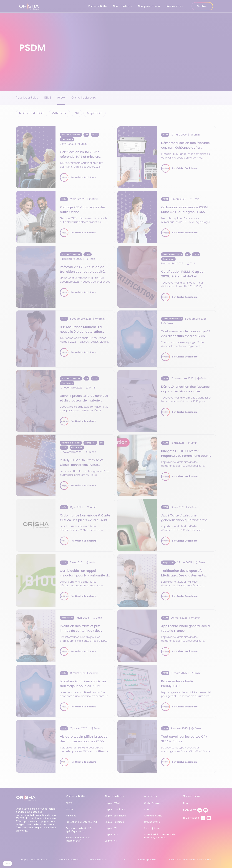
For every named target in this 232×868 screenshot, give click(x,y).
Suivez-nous (192, 796)
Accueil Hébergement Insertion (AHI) (78, 839)
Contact (202, 6)
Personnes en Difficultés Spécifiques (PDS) (79, 830)
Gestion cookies (99, 860)
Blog (185, 803)
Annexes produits (147, 860)
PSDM (61, 98)
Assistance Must (153, 816)
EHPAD (69, 809)
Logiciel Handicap (115, 822)
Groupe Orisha (152, 822)
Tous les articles (27, 98)
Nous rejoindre (152, 828)
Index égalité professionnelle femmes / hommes (160, 836)
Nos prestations (149, 6)
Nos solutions (122, 6)
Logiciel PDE (111, 828)
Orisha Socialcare (84, 98)
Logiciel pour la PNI (115, 809)
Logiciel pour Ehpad (116, 816)
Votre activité (97, 6)
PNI (77, 113)
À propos (151, 796)
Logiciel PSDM (112, 803)
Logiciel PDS (111, 834)
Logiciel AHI (111, 841)
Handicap (71, 816)
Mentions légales (69, 860)
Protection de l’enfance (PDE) (82, 822)
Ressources (175, 6)
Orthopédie (59, 113)
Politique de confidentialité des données (191, 860)
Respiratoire (95, 113)
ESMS (48, 98)
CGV (122, 860)
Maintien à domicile (32, 113)
